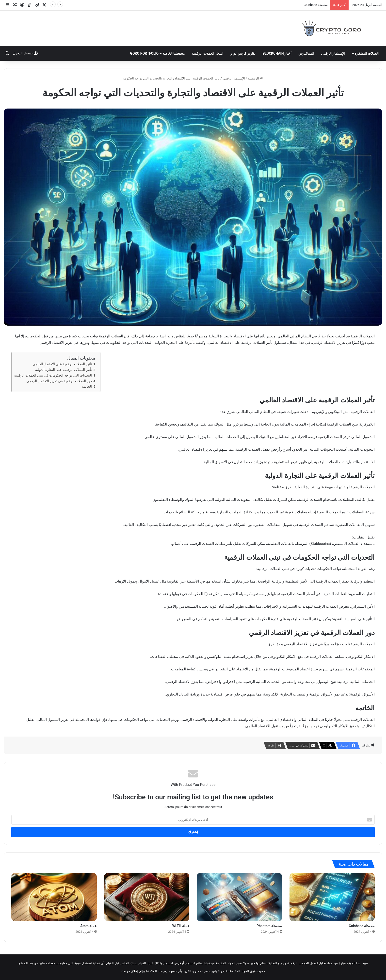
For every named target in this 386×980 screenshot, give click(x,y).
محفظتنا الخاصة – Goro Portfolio (157, 53)
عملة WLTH (181, 926)
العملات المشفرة (367, 53)
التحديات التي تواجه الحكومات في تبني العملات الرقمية (53, 375)
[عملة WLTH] (147, 897)
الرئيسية (255, 78)
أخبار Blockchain (277, 53)
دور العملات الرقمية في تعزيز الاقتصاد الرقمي (59, 381)
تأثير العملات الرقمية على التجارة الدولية (64, 370)
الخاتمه (87, 386)
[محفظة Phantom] (239, 897)
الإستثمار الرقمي (333, 53)
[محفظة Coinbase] (332, 897)
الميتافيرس (306, 53)
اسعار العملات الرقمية (208, 53)
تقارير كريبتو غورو (243, 53)
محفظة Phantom (269, 926)
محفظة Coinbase (315, 5)
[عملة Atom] (54, 897)
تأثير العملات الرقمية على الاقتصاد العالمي (62, 364)
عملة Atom (88, 926)
